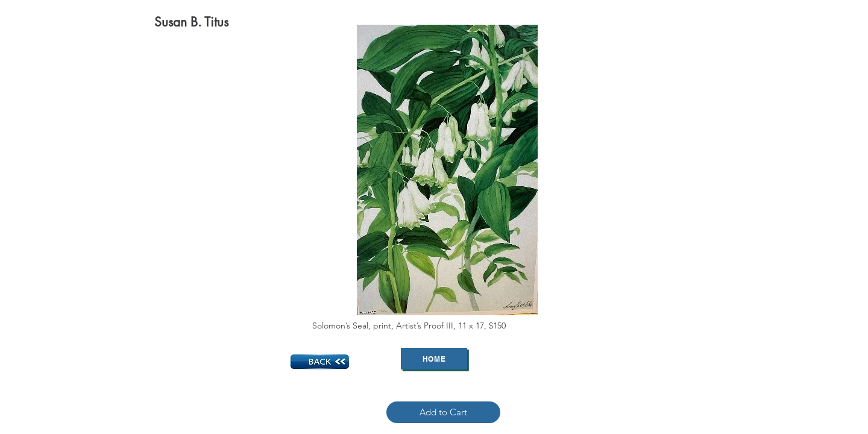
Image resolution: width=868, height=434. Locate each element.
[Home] (434, 359)
